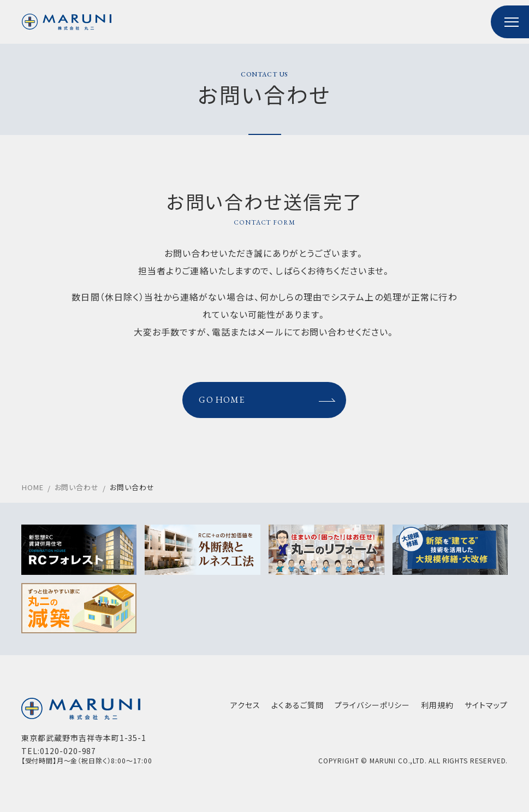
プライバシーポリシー (372, 709)
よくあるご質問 (297, 709)
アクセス (245, 709)
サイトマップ (486, 709)
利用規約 (437, 709)
